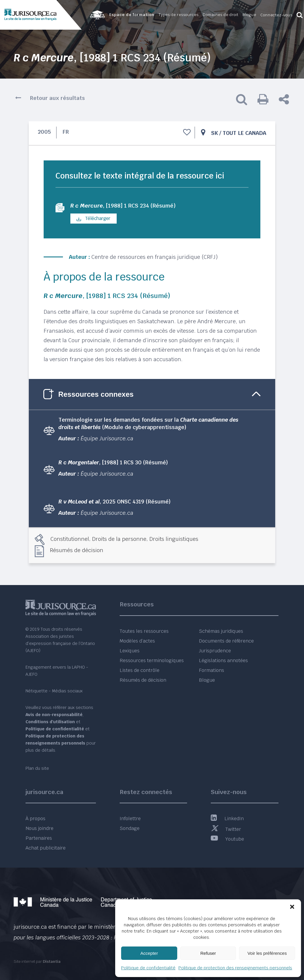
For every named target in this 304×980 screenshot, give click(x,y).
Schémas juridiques (221, 631)
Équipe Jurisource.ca (107, 439)
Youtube (227, 839)
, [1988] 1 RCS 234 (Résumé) (128, 206)
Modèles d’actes (137, 641)
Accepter (149, 953)
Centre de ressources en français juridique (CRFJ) (155, 258)
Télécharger (94, 219)
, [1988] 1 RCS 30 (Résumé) (113, 463)
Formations (212, 670)
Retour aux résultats (57, 98)
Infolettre (130, 819)
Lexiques (130, 651)
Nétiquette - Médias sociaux (54, 691)
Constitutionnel (70, 540)
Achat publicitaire (46, 848)
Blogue (207, 680)
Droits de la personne (119, 540)
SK (214, 133)
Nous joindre (39, 828)
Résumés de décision (77, 551)
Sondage (130, 828)
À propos (35, 819)
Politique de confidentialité (148, 968)
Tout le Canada (244, 133)
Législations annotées (223, 660)
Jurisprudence (215, 651)
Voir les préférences (267, 953)
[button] (292, 907)
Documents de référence (226, 641)
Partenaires (39, 838)
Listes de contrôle (140, 670)
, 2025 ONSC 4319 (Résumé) (115, 502)
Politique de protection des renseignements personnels (235, 968)
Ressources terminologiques (152, 660)
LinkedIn (227, 819)
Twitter (226, 829)
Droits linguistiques (174, 540)
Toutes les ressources (144, 631)
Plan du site (37, 768)
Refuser (208, 953)
